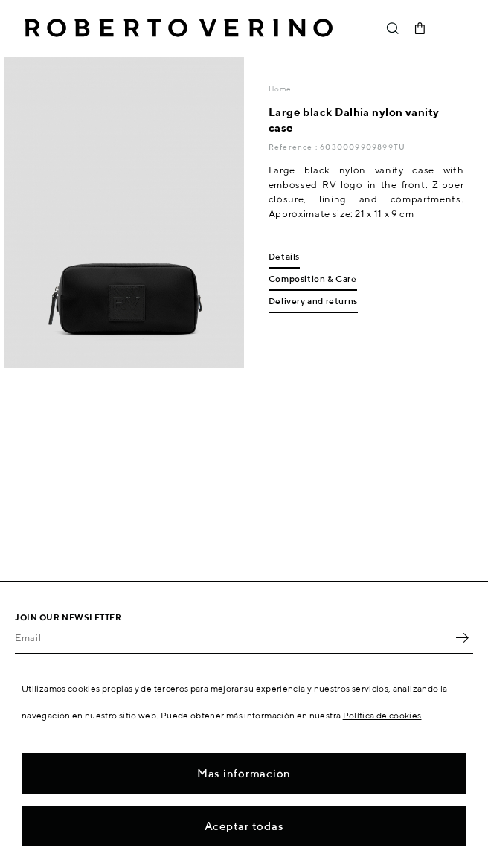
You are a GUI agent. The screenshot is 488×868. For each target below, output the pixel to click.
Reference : (294, 147)
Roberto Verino (179, 28)
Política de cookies (382, 715)
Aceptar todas (244, 826)
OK (462, 638)
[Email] (233, 638)
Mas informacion (244, 773)
